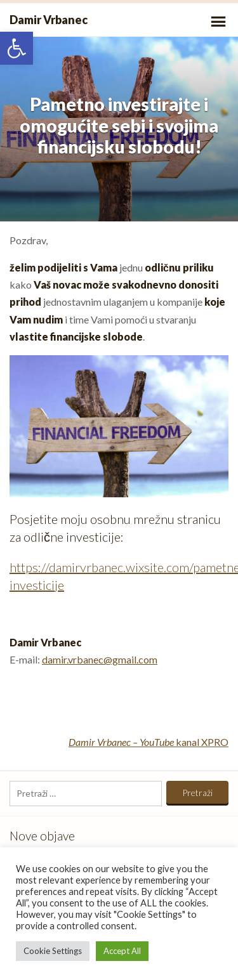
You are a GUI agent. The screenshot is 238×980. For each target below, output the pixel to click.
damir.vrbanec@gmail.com (100, 659)
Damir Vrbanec (49, 20)
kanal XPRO (149, 742)
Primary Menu (218, 22)
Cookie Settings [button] (53, 951)
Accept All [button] (122, 951)
